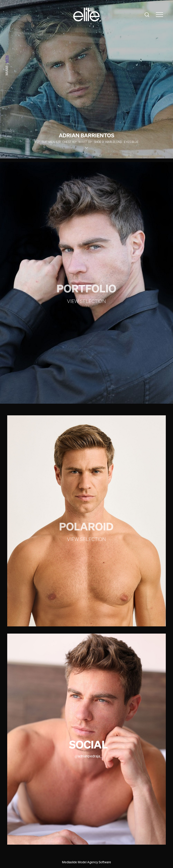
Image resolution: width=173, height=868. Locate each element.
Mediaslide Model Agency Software (86, 862)
